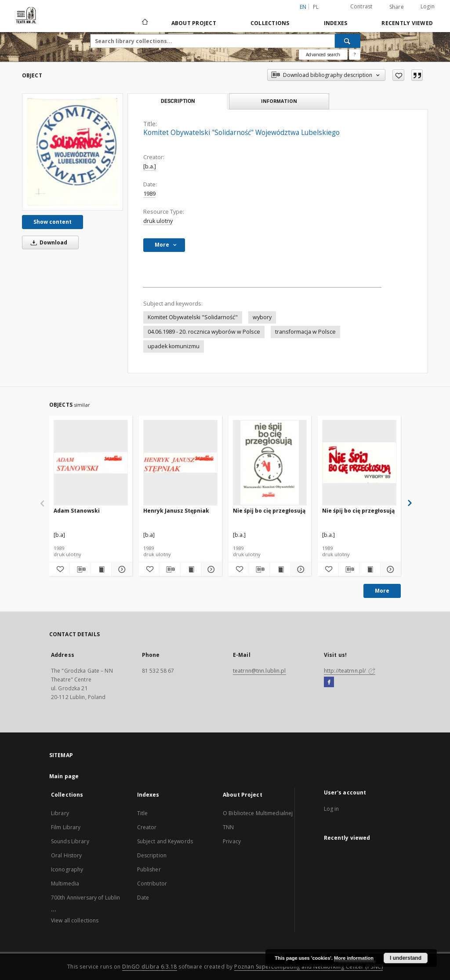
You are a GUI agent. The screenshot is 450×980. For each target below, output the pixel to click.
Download (47, 242)
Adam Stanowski (77, 511)
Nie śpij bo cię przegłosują (269, 511)
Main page (64, 776)
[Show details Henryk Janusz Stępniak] (210, 569)
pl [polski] (316, 7)
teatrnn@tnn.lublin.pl (259, 671)
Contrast (361, 6)
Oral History (66, 855)
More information (354, 958)
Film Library (66, 827)
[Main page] (144, 23)
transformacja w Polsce (305, 332)
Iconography (67, 869)
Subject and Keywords (165, 841)
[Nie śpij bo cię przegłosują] (270, 463)
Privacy (232, 841)
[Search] (348, 41)
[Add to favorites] (398, 75)
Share (397, 7)
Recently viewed (407, 23)
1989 (149, 194)
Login (428, 6)
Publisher (149, 869)
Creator (147, 827)
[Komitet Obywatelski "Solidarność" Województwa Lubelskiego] (73, 152)
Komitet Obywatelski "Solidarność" (193, 317)
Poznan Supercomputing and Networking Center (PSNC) (308, 967)
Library (60, 813)
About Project (194, 23)
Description (152, 855)
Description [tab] (178, 101)
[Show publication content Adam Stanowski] (101, 569)
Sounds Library (70, 841)
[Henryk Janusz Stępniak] (180, 463)
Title (143, 813)
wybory (262, 317)
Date (143, 898)
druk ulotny (158, 221)
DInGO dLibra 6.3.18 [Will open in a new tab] (150, 967)
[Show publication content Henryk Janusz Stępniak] (191, 569)
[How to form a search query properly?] (355, 55)
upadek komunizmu (174, 346)
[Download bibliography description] (80, 569)
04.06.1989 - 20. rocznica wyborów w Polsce (204, 332)
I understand (406, 958)
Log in (332, 809)
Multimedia (65, 883)
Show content (53, 222)
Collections (270, 23)
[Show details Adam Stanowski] (120, 569)
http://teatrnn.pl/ (350, 671)
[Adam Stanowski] (91, 463)
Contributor (152, 883)
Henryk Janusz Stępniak (176, 511)
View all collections (75, 920)
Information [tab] (279, 101)
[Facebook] (329, 682)
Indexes (336, 23)
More (382, 591)
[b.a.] (150, 166)
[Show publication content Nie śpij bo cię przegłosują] (280, 569)
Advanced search (323, 55)
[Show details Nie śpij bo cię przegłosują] (300, 569)
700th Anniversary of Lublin (85, 898)
